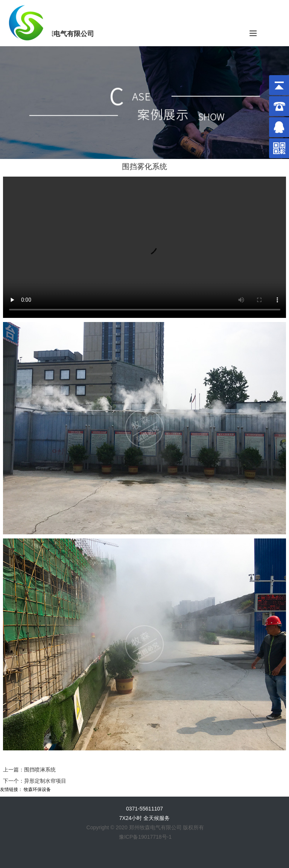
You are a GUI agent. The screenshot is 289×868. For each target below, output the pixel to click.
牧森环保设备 (37, 789)
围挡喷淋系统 (40, 770)
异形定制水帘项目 (45, 781)
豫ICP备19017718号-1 (145, 837)
